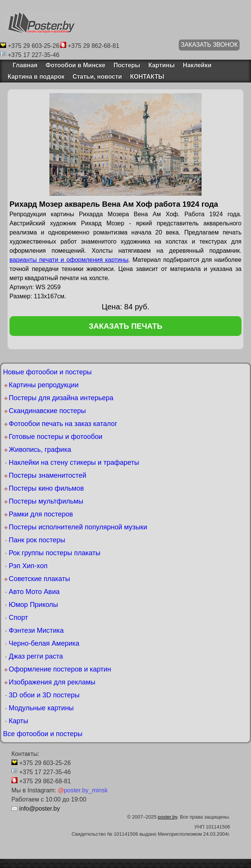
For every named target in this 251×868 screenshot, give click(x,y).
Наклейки (197, 65)
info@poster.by (39, 809)
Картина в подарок (36, 77)
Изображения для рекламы (52, 682)
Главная (22, 65)
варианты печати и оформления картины (69, 260)
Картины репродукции (44, 385)
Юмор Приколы (33, 605)
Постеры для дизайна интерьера (61, 398)
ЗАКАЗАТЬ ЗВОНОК (209, 45)
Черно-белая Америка (44, 643)
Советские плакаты (39, 579)
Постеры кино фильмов (46, 488)
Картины (161, 65)
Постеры (127, 65)
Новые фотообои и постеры (47, 372)
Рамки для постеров (41, 514)
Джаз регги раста (36, 656)
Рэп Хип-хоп (28, 566)
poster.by (168, 817)
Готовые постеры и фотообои (56, 437)
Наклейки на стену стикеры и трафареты (74, 463)
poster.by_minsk (83, 790)
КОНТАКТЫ (147, 77)
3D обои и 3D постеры (44, 695)
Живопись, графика (40, 450)
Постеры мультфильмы (46, 501)
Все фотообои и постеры (43, 734)
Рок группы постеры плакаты (55, 553)
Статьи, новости (97, 77)
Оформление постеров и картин (60, 669)
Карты (18, 721)
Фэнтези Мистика (36, 630)
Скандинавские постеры (47, 411)
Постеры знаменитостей (48, 475)
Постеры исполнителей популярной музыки (78, 527)
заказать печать (125, 326)
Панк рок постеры (37, 540)
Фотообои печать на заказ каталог (63, 424)
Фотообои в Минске (75, 65)
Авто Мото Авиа (34, 592)
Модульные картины (41, 708)
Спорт (18, 618)
